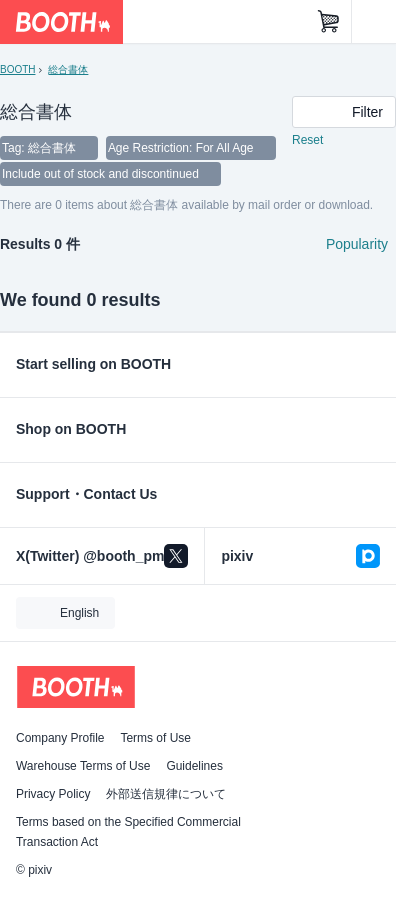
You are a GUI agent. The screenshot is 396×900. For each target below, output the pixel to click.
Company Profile (60, 738)
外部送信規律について (166, 794)
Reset (307, 140)
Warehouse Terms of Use (83, 766)
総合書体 (68, 69)
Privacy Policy (53, 794)
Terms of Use (155, 738)
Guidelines (194, 766)
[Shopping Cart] (329, 22)
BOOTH (17, 69)
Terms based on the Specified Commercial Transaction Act (128, 832)
